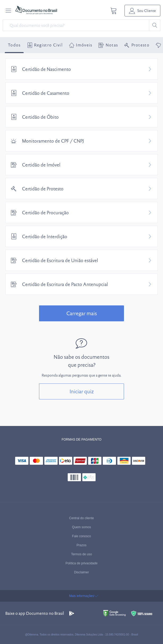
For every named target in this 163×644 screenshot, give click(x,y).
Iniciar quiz (82, 391)
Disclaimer (81, 572)
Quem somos (81, 527)
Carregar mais (82, 313)
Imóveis (81, 45)
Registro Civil (45, 45)
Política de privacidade (82, 563)
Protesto (137, 45)
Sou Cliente (142, 11)
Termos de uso (82, 554)
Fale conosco (81, 536)
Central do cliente (81, 518)
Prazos (81, 545)
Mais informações (81, 596)
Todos (14, 45)
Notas (108, 45)
